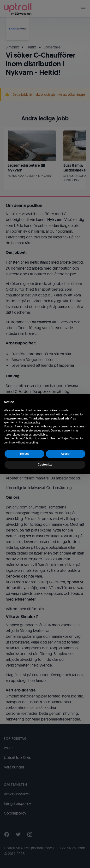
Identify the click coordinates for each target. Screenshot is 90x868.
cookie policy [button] (32, 422)
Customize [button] (45, 465)
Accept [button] (66, 454)
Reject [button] (24, 454)
